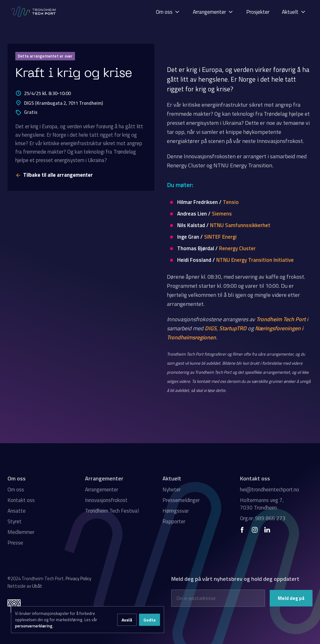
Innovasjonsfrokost (106, 500)
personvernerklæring (34, 626)
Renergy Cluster (237, 248)
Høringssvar (176, 511)
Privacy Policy (78, 578)
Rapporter (174, 521)
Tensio (231, 202)
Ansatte (17, 511)
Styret (15, 521)
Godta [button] (150, 620)
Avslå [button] (127, 620)
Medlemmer (21, 532)
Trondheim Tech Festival (112, 511)
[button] (168, 12)
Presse (15, 543)
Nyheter (172, 489)
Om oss (16, 489)
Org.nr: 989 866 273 (263, 518)
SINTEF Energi (220, 237)
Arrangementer (102, 489)
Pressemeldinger (181, 500)
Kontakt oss (21, 500)
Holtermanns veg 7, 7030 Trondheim (262, 504)
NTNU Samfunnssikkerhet (240, 225)
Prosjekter (258, 12)
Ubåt (37, 586)
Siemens (222, 214)
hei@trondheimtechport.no (270, 489)
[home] (34, 12)
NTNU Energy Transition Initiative (255, 260)
